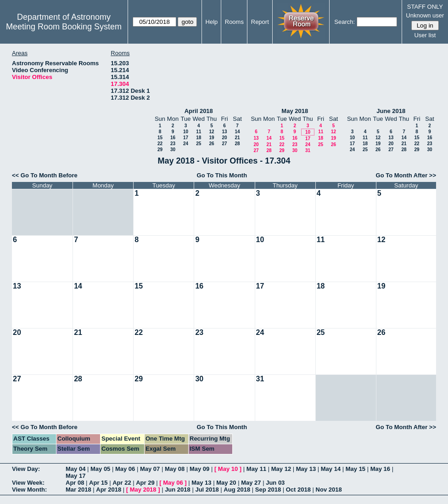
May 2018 (295, 111)
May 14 (331, 469)
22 (160, 144)
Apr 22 (122, 483)
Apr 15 (98, 483)
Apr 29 (145, 483)
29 (160, 150)
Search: (344, 22)
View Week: (28, 483)
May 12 (281, 469)
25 (199, 144)
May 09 (199, 469)
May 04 (76, 469)
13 (224, 132)
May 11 (256, 469)
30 (173, 150)
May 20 (226, 483)
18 (199, 138)
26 (211, 144)
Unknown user (425, 15)
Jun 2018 (178, 490)
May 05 (100, 469)
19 (211, 138)
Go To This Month (222, 175)
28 (237, 144)
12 (211, 132)
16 (173, 138)
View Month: (29, 490)
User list (425, 35)
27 (224, 144)
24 (186, 144)
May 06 (125, 469)
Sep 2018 (268, 490)
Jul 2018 (207, 490)
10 (186, 132)
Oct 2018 (298, 490)
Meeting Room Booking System (64, 27)
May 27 (251, 483)
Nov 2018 (329, 490)
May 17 (76, 476)
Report (260, 22)
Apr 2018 (109, 490)
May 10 (228, 469)
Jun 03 (275, 483)
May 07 (150, 469)
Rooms (234, 22)
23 (173, 144)
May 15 (356, 469)
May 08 (175, 469)
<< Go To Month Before (45, 175)
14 (237, 132)
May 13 (306, 469)
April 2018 (199, 111)
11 (199, 132)
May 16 (380, 469)
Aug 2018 (237, 490)
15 (160, 138)
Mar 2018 (78, 490)
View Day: (26, 469)
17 (186, 138)
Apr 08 (75, 483)
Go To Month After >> (406, 175)
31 (308, 150)
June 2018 (391, 111)
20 (224, 138)
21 (237, 138)
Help (212, 22)
